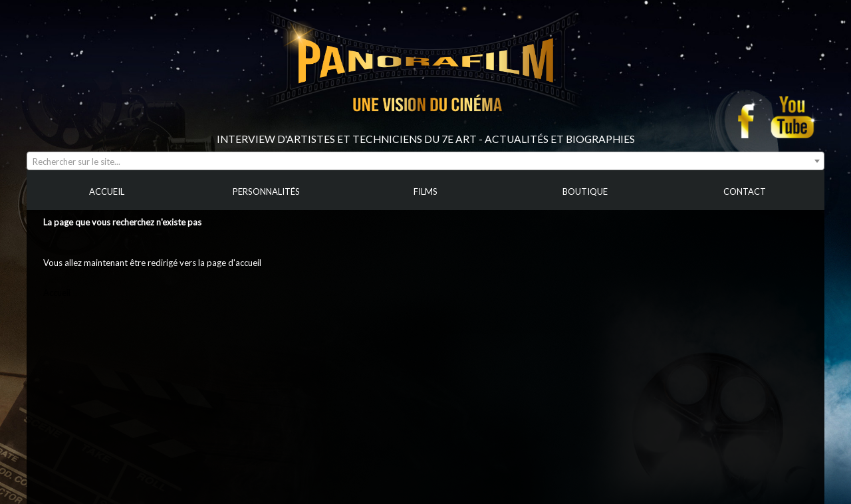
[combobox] (425, 161)
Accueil (57, 293)
